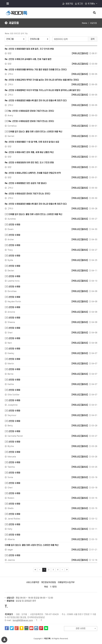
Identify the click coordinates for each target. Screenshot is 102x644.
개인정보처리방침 (48, 582)
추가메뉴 (90, 4)
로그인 (79, 4)
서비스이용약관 (33, 582)
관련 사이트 (86, 629)
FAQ (46, 587)
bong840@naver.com (23, 620)
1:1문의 (53, 587)
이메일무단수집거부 (66, 582)
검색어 (4, 32)
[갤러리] (85, 53)
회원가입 (68, 4)
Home (85, 23)
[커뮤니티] (76, 53)
